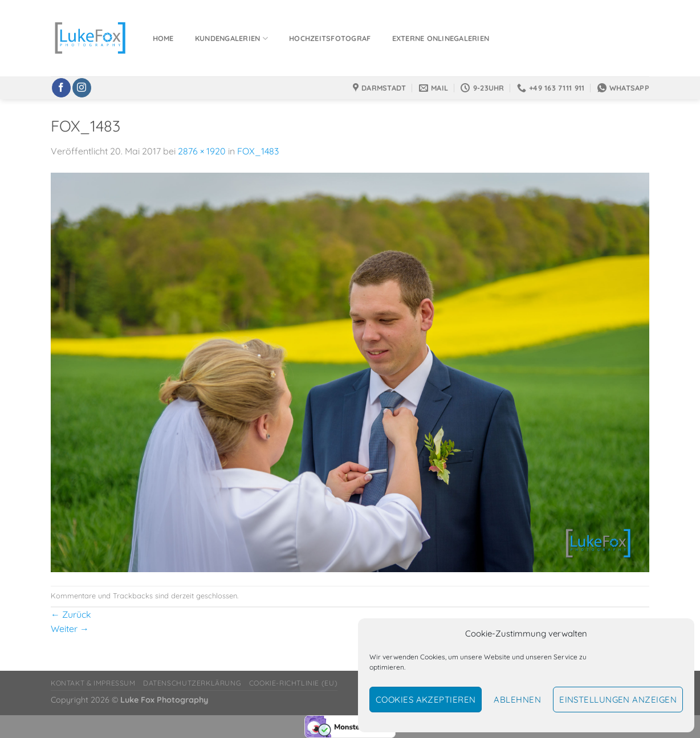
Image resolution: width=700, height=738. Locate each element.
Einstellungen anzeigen (618, 700)
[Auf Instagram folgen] (82, 88)
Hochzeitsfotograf (330, 38)
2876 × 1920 (202, 151)
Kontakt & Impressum (93, 683)
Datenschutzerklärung (192, 683)
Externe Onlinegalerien (441, 38)
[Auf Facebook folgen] (61, 88)
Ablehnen (517, 700)
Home (163, 38)
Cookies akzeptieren (426, 700)
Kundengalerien (231, 38)
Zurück (71, 614)
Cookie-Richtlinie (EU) (293, 683)
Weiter (70, 629)
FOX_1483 (258, 151)
